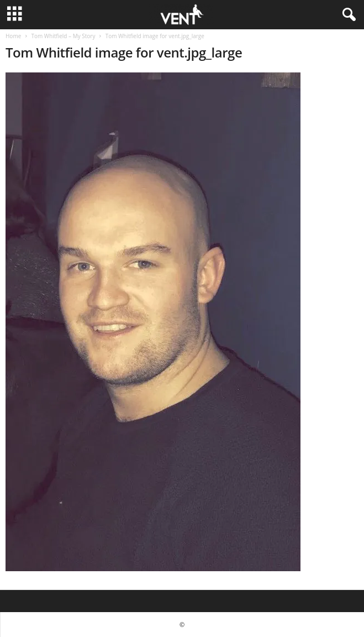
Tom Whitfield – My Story (63, 36)
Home (13, 36)
